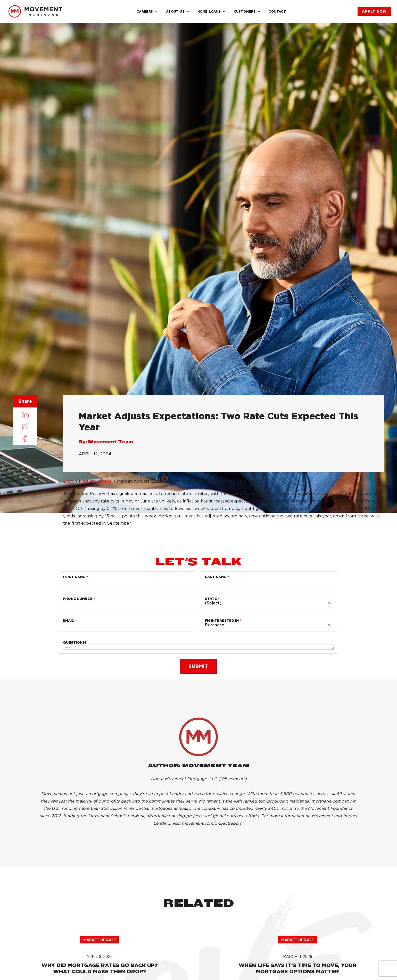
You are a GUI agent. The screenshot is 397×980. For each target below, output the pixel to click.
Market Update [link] (95, 481)
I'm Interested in (222, 621)
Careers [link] (147, 12)
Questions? (75, 642)
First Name (74, 577)
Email (68, 621)
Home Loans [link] (212, 12)
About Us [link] (178, 12)
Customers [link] (247, 12)
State (211, 599)
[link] (35, 11)
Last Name (216, 577)
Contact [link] (277, 11)
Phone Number (78, 599)
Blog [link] (68, 481)
